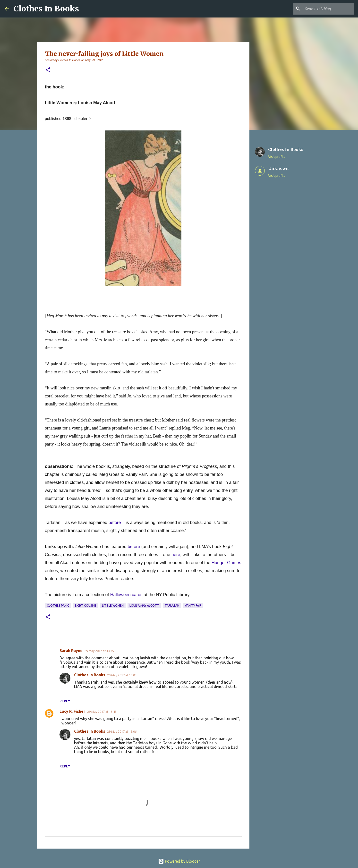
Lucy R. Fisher (72, 711)
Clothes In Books (46, 9)
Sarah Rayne (71, 651)
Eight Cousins (86, 606)
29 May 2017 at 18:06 (122, 731)
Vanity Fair (193, 606)
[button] (48, 70)
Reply (65, 701)
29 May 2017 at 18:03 (122, 675)
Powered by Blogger (179, 861)
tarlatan (172, 606)
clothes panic (58, 606)
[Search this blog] (329, 9)
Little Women (113, 606)
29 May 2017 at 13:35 (99, 651)
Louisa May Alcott (144, 606)
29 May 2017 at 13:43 (102, 712)
